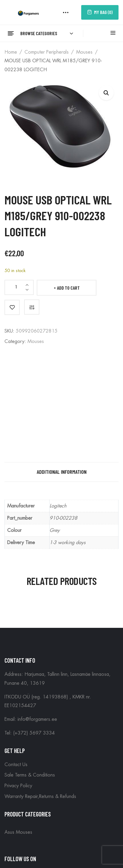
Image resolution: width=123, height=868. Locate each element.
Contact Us (16, 765)
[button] (106, 93)
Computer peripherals (47, 52)
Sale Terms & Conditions (30, 775)
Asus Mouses (18, 832)
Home (11, 52)
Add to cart (68, 288)
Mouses (84, 52)
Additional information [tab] (62, 472)
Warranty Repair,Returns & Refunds (40, 796)
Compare (32, 307)
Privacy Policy (18, 786)
